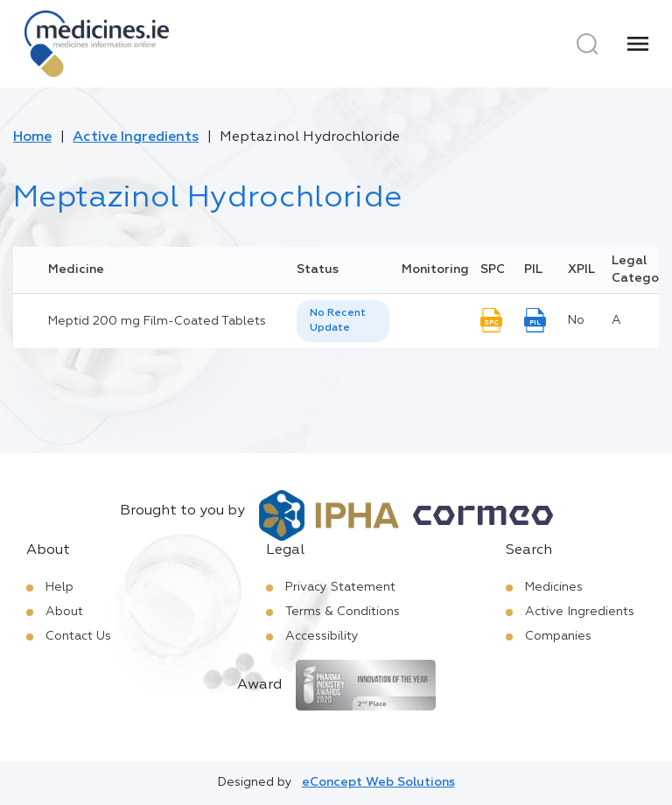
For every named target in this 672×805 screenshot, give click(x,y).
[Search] (587, 44)
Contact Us (78, 636)
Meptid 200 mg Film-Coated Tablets (157, 321)
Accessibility (322, 636)
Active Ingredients (136, 137)
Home (32, 137)
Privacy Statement (340, 587)
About (64, 612)
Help (59, 587)
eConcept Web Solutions (378, 782)
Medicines (554, 587)
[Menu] (638, 44)
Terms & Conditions (343, 612)
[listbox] (343, 321)
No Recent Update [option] (338, 321)
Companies (558, 636)
